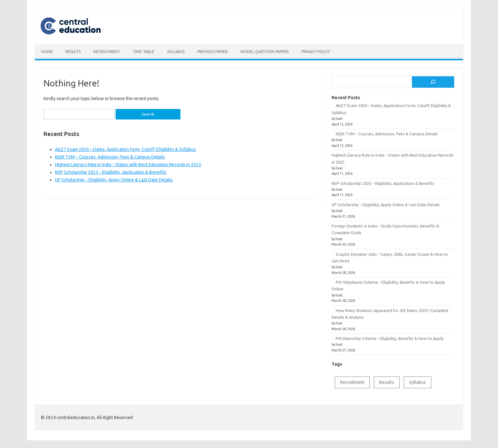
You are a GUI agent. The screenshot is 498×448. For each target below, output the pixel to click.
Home (47, 52)
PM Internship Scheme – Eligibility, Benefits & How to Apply (390, 338)
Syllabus (176, 52)
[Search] (433, 82)
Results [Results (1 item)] (387, 382)
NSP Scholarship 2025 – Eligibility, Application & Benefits (111, 172)
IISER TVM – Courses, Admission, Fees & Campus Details (110, 157)
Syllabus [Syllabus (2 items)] (417, 382)
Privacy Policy (316, 52)
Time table (144, 52)
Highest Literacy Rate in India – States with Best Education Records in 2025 (128, 165)
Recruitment (107, 52)
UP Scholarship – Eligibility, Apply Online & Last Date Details (114, 180)
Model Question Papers (265, 52)
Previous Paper (212, 52)
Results (73, 52)
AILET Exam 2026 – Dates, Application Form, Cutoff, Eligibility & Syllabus (125, 149)
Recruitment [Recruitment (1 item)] (352, 382)
